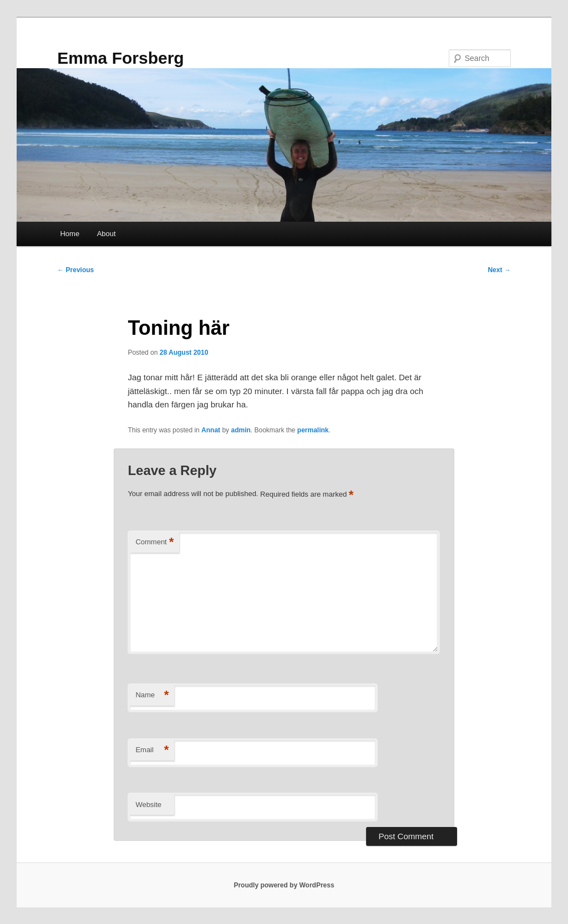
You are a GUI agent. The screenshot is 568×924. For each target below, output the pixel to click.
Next (499, 270)
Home (70, 234)
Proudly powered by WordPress (284, 885)
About (106, 234)
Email (152, 750)
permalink (313, 430)
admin (240, 430)
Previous (75, 270)
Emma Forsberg (120, 58)
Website (148, 805)
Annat (211, 430)
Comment (154, 542)
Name (152, 695)
